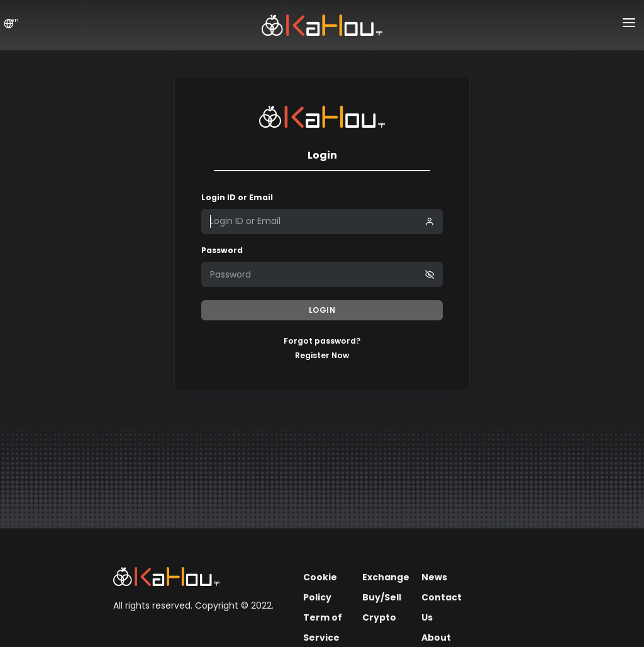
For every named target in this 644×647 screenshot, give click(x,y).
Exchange (386, 577)
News (434, 577)
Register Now (322, 355)
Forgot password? (322, 341)
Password (222, 250)
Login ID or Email (237, 197)
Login (322, 310)
